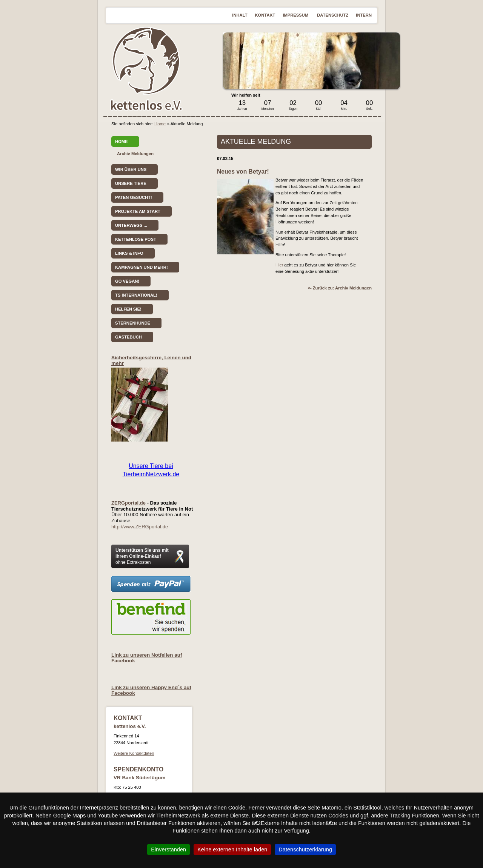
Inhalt (240, 15)
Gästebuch (128, 337)
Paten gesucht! (134, 197)
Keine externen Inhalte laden (232, 850)
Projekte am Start (138, 211)
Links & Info (129, 253)
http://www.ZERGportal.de (140, 527)
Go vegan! (127, 281)
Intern (364, 15)
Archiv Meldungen (135, 154)
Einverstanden (168, 850)
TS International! (136, 295)
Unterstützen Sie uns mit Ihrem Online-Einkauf (142, 556)
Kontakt (265, 15)
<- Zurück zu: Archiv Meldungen (340, 288)
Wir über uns (131, 169)
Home (160, 124)
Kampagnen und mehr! (142, 267)
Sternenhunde (133, 323)
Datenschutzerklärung (305, 850)
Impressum (296, 15)
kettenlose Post (136, 239)
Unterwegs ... (131, 225)
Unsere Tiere (131, 183)
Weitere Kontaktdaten (134, 753)
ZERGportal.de (128, 503)
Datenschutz (333, 15)
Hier (279, 265)
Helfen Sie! (128, 309)
